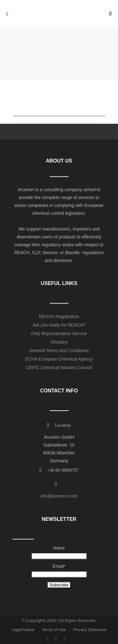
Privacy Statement (90, 630)
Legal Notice (23, 630)
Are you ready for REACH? (59, 325)
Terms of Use (54, 630)
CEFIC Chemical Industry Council (59, 368)
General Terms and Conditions (59, 350)
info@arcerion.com (59, 496)
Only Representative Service (59, 333)
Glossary (59, 342)
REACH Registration (59, 316)
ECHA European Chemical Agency (59, 359)
